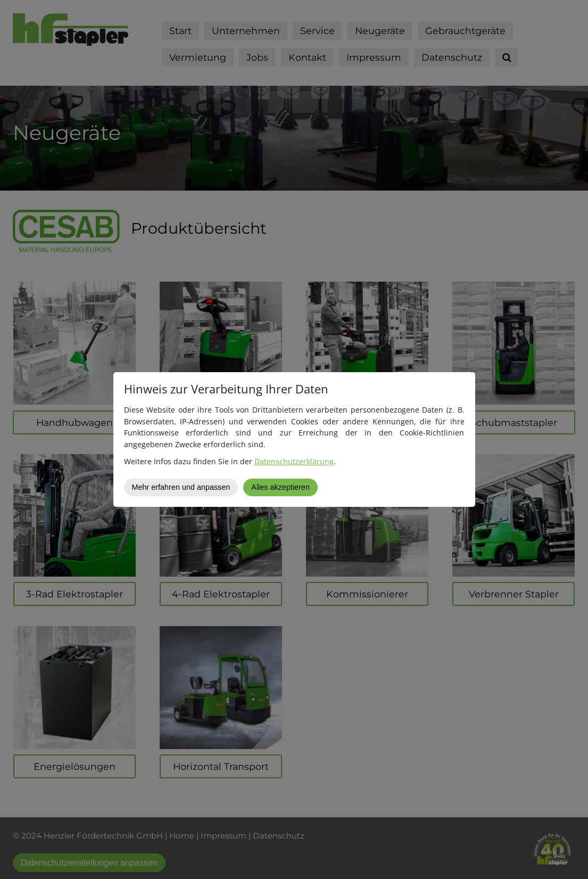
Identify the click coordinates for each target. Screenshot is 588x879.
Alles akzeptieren (280, 487)
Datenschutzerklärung (294, 461)
